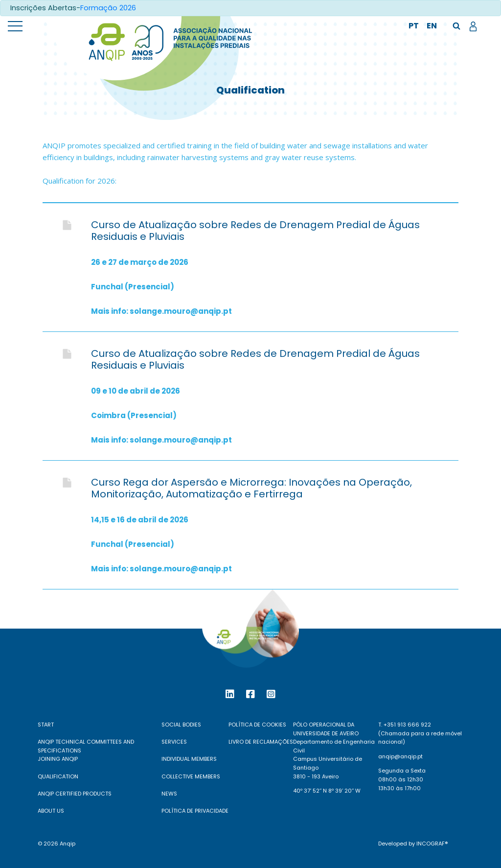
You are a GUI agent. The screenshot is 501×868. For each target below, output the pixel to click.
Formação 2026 (108, 8)
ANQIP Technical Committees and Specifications (86, 746)
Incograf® (432, 844)
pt (414, 26)
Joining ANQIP (58, 759)
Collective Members (191, 776)
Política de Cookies (257, 725)
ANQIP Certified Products (75, 794)
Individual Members (189, 759)
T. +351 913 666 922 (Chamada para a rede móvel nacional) (420, 733)
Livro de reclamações (261, 742)
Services (174, 742)
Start (46, 725)
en (432, 26)
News (169, 794)
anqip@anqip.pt (400, 756)
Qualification (58, 776)
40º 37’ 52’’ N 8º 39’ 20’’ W (327, 791)
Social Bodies (181, 725)
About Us (51, 811)
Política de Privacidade (195, 811)
